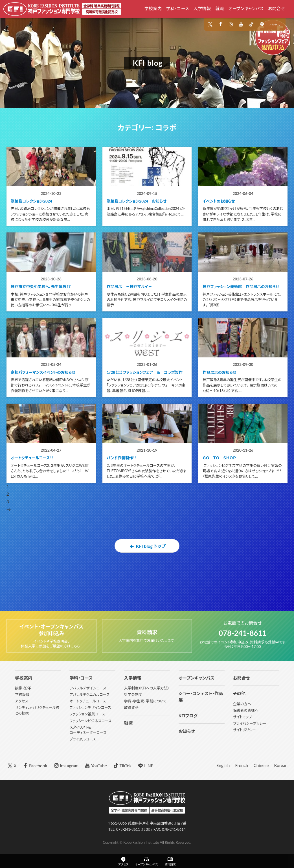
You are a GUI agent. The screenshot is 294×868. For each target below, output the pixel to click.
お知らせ (187, 731)
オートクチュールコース (88, 701)
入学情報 (202, 8)
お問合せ (277, 8)
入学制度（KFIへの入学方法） (147, 688)
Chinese (261, 765)
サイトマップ (243, 717)
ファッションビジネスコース (90, 721)
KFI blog (148, 63)
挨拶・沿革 (23, 688)
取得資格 (131, 707)
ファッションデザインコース (90, 707)
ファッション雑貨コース (87, 714)
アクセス (274, 25)
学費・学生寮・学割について (145, 701)
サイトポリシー (244, 730)
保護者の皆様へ (246, 710)
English (223, 765)
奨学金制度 (133, 695)
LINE (145, 765)
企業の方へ (242, 704)
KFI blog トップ (147, 578)
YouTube (95, 765)
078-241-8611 (243, 632)
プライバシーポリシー (250, 723)
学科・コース (178, 8)
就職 (220, 8)
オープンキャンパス (246, 8)
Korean (281, 765)
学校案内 (153, 8)
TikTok (122, 765)
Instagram (65, 765)
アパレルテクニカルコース (89, 695)
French (242, 765)
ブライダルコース (83, 739)
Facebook (35, 765)
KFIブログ (188, 716)
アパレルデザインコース (88, 688)
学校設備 (22, 695)
